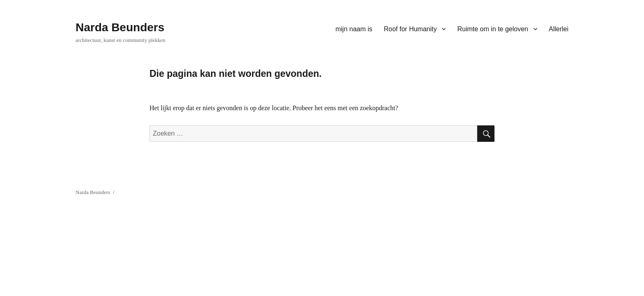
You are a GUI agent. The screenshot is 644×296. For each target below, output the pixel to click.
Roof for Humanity (411, 29)
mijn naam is (354, 29)
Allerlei (559, 29)
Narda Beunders (120, 27)
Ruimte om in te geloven (493, 29)
